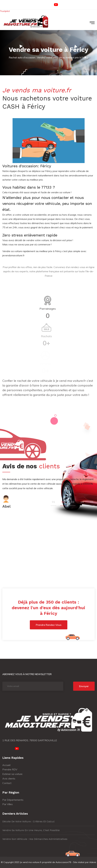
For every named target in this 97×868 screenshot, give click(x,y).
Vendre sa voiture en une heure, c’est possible (31, 830)
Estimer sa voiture (12, 774)
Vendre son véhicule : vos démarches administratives (35, 839)
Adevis (93, 862)
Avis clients (9, 778)
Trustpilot (5, 11)
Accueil (6, 765)
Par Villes (8, 804)
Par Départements (13, 800)
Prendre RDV (10, 769)
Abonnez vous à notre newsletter (27, 674)
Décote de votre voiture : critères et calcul (28, 821)
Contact (7, 783)
